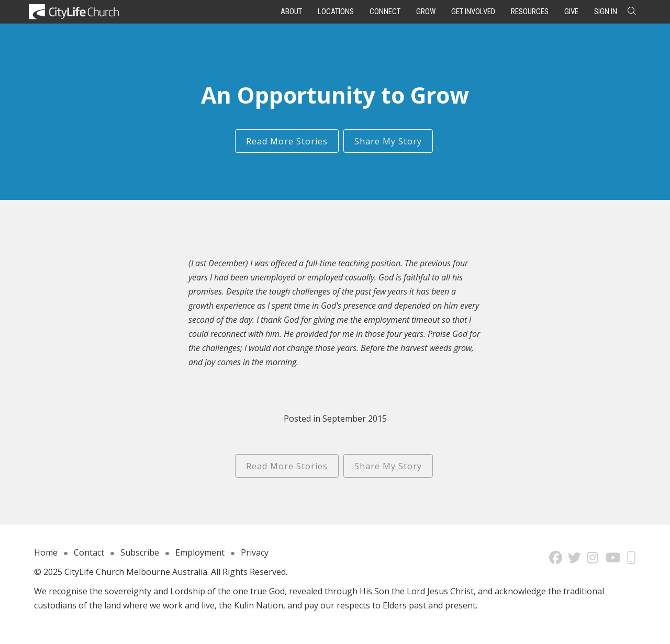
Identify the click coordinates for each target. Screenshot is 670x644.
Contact (89, 552)
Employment (200, 552)
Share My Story (388, 141)
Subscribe (140, 552)
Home (46, 552)
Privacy (255, 552)
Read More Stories (287, 141)
